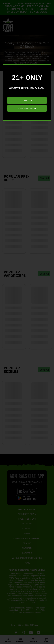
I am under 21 (27, 108)
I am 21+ (27, 100)
